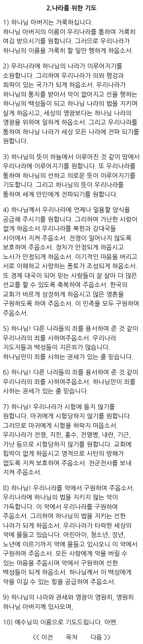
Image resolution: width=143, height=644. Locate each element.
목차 (72, 637)
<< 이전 (43, 637)
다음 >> (101, 637)
